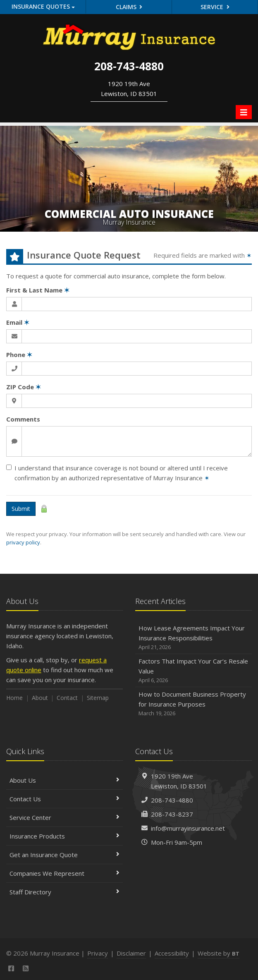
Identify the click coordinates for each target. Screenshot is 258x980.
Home (14, 698)
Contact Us (64, 799)
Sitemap (98, 698)
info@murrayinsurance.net (188, 828)
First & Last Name (38, 290)
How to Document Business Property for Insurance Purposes (193, 704)
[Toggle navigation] (244, 112)
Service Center (64, 817)
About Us (64, 780)
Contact (67, 698)
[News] (26, 968)
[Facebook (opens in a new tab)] (11, 968)
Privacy (98, 953)
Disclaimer (131, 953)
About (40, 698)
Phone (19, 355)
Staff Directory (64, 892)
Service (215, 7)
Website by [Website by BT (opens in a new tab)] (219, 953)
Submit (21, 509)
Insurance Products (64, 836)
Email (18, 322)
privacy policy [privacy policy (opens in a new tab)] (23, 542)
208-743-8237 (172, 814)
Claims (129, 7)
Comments (23, 419)
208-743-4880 (172, 800)
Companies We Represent (64, 873)
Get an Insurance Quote (64, 855)
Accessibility (172, 953)
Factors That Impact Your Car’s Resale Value (193, 671)
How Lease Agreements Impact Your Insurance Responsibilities (193, 638)
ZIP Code (24, 387)
